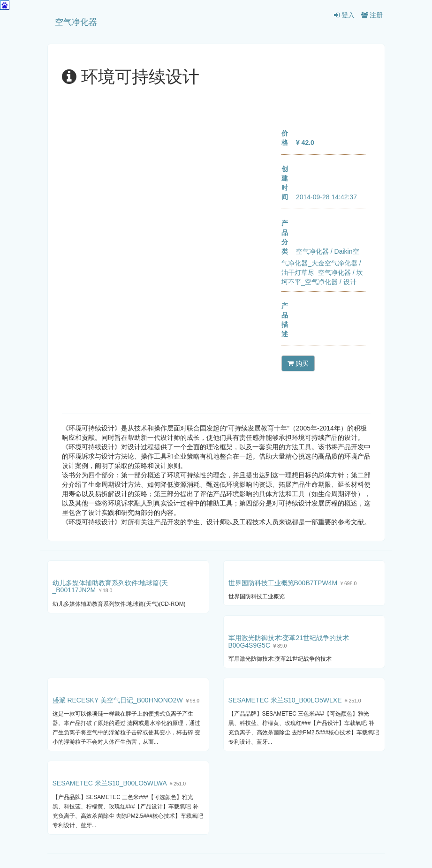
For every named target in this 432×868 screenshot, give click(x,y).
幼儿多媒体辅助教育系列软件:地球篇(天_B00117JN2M (110, 586)
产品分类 (285, 237)
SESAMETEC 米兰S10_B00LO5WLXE (285, 700)
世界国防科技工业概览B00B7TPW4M (283, 583)
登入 (344, 15)
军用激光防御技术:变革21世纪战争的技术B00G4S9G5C (289, 641)
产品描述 (285, 320)
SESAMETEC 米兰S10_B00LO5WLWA (110, 783)
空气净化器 (76, 22)
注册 (372, 15)
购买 (298, 363)
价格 (285, 138)
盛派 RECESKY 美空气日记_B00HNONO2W (118, 700)
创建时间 (285, 183)
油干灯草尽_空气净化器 (316, 272)
